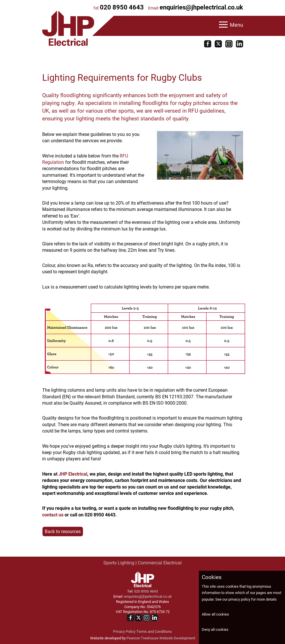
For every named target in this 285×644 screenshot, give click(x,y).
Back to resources (63, 531)
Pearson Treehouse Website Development (161, 638)
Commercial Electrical (160, 563)
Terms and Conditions (154, 631)
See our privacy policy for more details (246, 599)
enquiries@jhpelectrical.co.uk (201, 7)
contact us (53, 515)
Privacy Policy (124, 631)
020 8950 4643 (122, 7)
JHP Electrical (73, 474)
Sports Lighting (119, 563)
